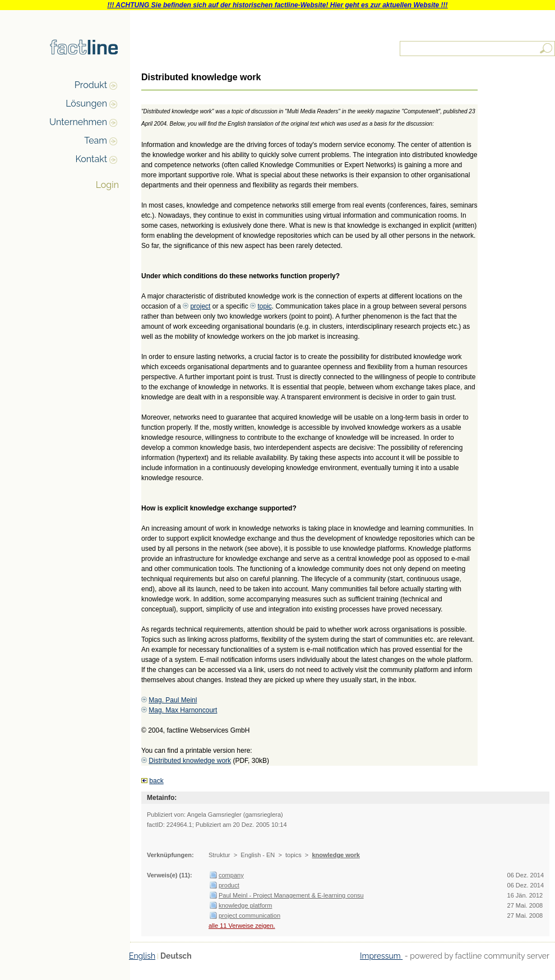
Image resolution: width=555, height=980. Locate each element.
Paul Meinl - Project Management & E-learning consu (291, 895)
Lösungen (86, 103)
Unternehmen (78, 122)
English (142, 956)
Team (96, 141)
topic (264, 306)
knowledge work (336, 855)
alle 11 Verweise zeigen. (242, 926)
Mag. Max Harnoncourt (183, 710)
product (229, 885)
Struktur (219, 855)
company (231, 875)
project (200, 306)
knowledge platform (245, 905)
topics (293, 855)
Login (107, 185)
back (156, 781)
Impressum (381, 956)
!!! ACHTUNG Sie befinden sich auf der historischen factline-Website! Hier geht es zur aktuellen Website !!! (277, 5)
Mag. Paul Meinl (173, 700)
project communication (249, 915)
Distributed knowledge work (190, 761)
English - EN (258, 855)
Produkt (91, 85)
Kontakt (91, 159)
